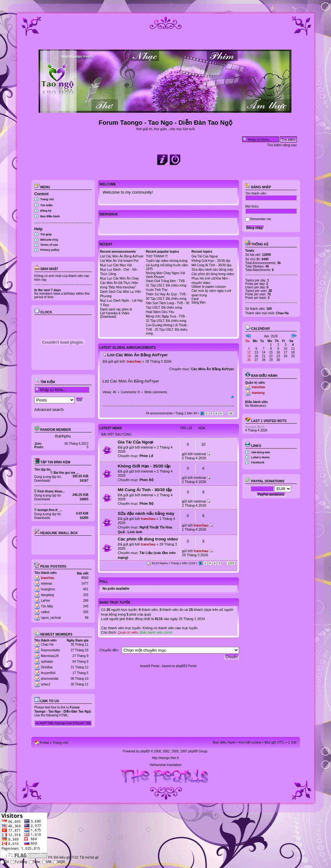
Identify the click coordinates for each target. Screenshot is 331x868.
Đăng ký (46, 211)
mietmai (47, 584)
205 (86, 612)
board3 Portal (150, 666)
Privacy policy (50, 250)
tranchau (48, 578)
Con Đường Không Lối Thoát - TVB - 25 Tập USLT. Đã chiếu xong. (167, 329)
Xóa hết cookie (250, 742)
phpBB (145, 751)
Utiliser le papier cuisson (209, 287)
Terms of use (49, 245)
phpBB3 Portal (186, 666)
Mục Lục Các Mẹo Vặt (116, 265)
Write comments (156, 392)
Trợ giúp (46, 234)
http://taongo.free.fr (165, 758)
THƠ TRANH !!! (157, 256)
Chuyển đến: (109, 650)
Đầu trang (233, 397)
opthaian (47, 662)
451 (86, 589)
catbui (45, 612)
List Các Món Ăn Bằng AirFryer (122, 256)
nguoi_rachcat (51, 618)
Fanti (195, 299)
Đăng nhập (258, 187)
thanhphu (63, 436)
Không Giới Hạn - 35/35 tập (211, 261)
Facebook (258, 462)
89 (86, 618)
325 (86, 595)
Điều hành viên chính (156, 632)
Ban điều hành (50, 216)
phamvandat (50, 679)
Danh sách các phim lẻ (116, 309)
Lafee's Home (261, 457)
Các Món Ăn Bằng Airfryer (212, 369)
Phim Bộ (147, 480)
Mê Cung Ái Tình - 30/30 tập (211, 265)
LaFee (46, 601)
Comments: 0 (130, 392)
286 (86, 601)
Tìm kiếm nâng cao (282, 145)
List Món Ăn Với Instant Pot (119, 261)
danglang (48, 595)
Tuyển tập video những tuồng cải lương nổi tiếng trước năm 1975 (167, 265)
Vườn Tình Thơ (156, 290)
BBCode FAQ (49, 240)
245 (86, 606)
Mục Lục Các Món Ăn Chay (120, 278)
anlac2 (46, 684)
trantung (258, 393)
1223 (231, 563)
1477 (85, 584)
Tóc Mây (47, 606)
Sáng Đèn (199, 302)
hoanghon (48, 589)
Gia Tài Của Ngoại (205, 256)
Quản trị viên (128, 632)
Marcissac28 (50, 656)
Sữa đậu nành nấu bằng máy (212, 270)
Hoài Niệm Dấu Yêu (160, 312)
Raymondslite (51, 650)
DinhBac (47, 667)
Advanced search (49, 410)
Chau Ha (47, 645)
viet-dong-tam (261, 452)
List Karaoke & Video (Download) (115, 315)
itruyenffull (48, 673)
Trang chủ (47, 199)
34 (231, 413)
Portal (44, 743)
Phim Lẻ (146, 456)
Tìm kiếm (47, 205)
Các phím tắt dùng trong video (213, 274)
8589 (85, 578)
